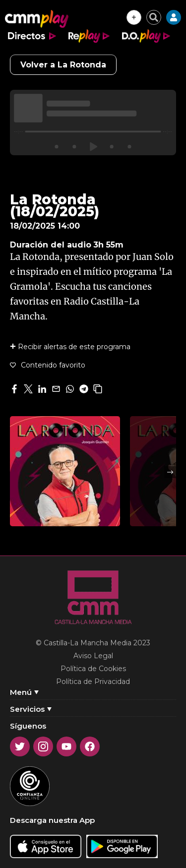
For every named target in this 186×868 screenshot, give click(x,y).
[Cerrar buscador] (154, 17)
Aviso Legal (93, 656)
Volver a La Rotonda (63, 65)
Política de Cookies (93, 669)
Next (170, 472)
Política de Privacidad (93, 682)
